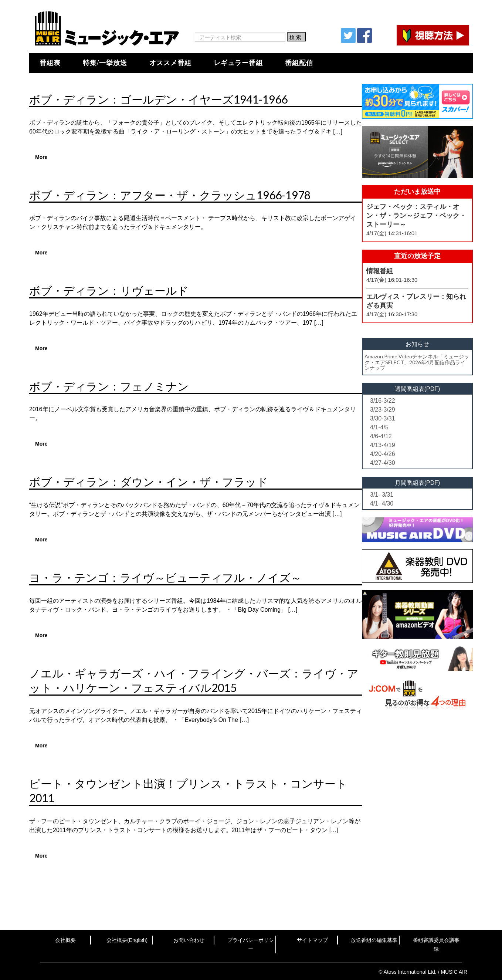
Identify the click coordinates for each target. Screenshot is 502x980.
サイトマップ (312, 940)
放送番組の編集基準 (374, 940)
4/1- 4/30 (382, 503)
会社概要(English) (127, 940)
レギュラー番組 (238, 63)
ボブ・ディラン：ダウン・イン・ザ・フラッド (149, 481)
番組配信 (299, 63)
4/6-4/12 (381, 436)
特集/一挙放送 (105, 63)
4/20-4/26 (383, 454)
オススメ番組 (170, 63)
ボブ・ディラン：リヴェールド (109, 290)
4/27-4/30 (383, 463)
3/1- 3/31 (382, 495)
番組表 (50, 63)
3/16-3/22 (383, 401)
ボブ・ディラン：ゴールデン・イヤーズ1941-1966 (158, 99)
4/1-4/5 (379, 427)
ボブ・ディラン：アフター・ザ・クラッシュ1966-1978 (170, 195)
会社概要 (65, 940)
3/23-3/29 (383, 410)
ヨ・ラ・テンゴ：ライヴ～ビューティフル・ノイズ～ (165, 577)
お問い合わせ (189, 940)
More (41, 157)
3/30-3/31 (383, 418)
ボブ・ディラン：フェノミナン (109, 386)
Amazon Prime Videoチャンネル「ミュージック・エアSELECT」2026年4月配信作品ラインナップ (417, 362)
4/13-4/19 (383, 445)
